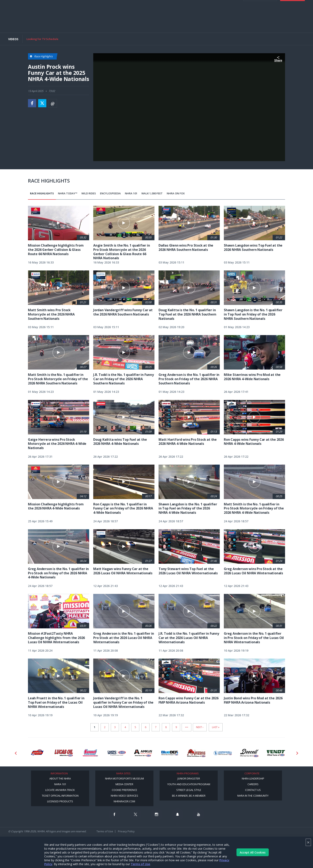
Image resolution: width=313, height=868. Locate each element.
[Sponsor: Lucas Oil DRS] (37, 753)
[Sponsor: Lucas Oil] (64, 753)
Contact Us (253, 790)
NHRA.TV (255, 4)
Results (74, 23)
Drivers (121, 23)
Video (47, 23)
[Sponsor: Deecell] (249, 753)
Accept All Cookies (253, 852)
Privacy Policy (126, 831)
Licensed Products (60, 801)
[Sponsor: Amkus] (143, 753)
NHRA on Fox (176, 193)
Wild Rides (89, 193)
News (37, 23)
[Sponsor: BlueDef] (170, 753)
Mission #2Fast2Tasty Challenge (175, 23)
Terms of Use (140, 864)
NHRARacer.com (124, 801)
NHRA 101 (131, 193)
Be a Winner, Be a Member (189, 796)
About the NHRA (60, 778)
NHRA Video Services (124, 796)
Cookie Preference (124, 790)
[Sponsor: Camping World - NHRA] (117, 753)
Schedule (60, 23)
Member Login (260, 24)
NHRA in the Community (253, 796)
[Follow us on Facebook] (114, 814)
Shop (149, 23)
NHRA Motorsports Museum (124, 778)
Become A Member (229, 4)
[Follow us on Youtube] (199, 814)
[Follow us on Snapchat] (178, 814)
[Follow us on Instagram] (156, 814)
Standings (88, 23)
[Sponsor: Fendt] (276, 753)
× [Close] (308, 842)
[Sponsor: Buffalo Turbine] (196, 753)
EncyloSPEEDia (110, 193)
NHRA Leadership (253, 778)
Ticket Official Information (60, 796)
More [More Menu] (80, 26)
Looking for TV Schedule (42, 39)
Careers (253, 784)
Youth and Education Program (189, 784)
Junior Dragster (189, 778)
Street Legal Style (189, 790)
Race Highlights (42, 193)
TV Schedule (106, 23)
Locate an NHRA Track (60, 790)
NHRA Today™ (68, 193)
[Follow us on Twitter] (135, 814)
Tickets (292, 24)
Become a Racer (203, 4)
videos (227, 12)
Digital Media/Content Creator (54, 26)
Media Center (124, 784)
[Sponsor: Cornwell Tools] (223, 753)
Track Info (136, 23)
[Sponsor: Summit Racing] (90, 753)
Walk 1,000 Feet (152, 193)
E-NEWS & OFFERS (203, 12)
